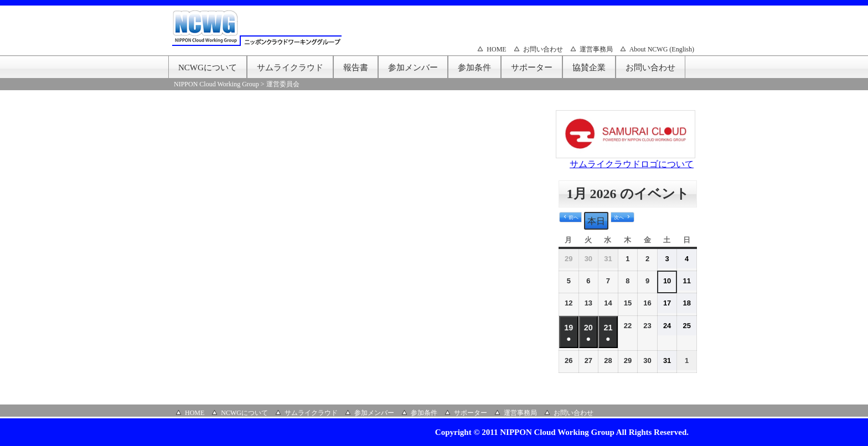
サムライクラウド (290, 68)
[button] (570, 217)
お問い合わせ (543, 49)
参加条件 (474, 68)
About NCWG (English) (662, 49)
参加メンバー (413, 68)
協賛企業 (589, 68)
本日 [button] (596, 221)
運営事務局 (596, 49)
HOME (496, 49)
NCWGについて (208, 68)
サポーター (532, 68)
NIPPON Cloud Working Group (216, 84)
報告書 (356, 68)
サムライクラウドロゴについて (632, 164)
